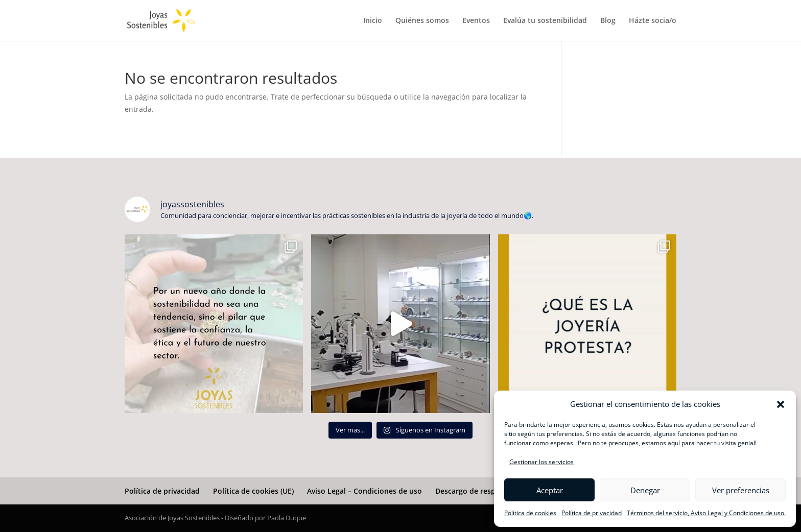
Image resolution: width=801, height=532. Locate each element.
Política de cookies (530, 513)
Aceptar (550, 490)
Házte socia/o (653, 21)
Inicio (373, 21)
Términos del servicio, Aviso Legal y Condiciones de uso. (706, 513)
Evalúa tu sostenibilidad (545, 21)
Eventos (476, 21)
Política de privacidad (592, 513)
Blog (608, 21)
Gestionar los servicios (541, 462)
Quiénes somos (422, 21)
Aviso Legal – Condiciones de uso (364, 491)
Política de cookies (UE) (253, 491)
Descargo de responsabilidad (486, 491)
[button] (781, 404)
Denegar (645, 490)
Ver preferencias (741, 490)
